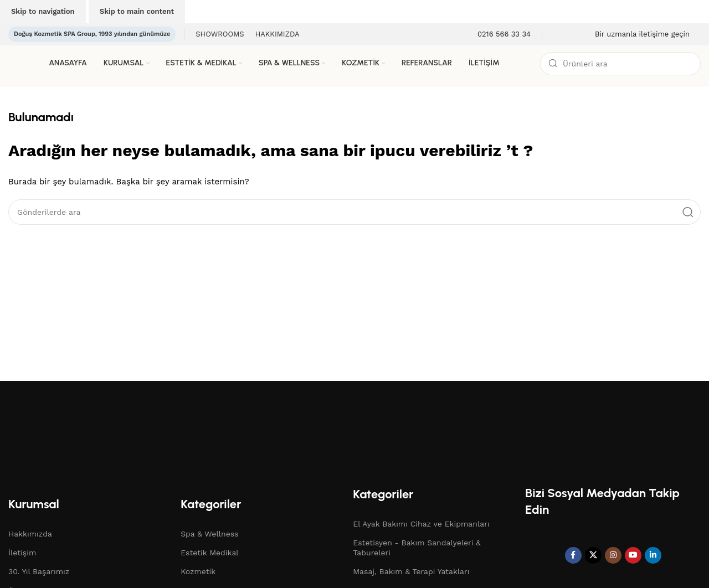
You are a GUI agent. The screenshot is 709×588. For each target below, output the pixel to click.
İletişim (22, 553)
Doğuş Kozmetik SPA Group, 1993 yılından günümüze (92, 34)
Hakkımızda (30, 534)
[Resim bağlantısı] (108, 430)
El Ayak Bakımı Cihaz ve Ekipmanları (421, 524)
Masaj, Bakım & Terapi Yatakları (411, 571)
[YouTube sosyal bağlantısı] (633, 555)
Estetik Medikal (209, 553)
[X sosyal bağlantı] (593, 555)
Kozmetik (198, 571)
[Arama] (620, 64)
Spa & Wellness (209, 534)
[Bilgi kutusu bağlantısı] (497, 35)
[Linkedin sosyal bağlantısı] (653, 555)
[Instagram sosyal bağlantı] (613, 555)
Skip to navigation (43, 11)
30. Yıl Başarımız (39, 571)
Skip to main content (137, 11)
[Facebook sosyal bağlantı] (573, 555)
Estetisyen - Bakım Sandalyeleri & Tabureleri (417, 548)
